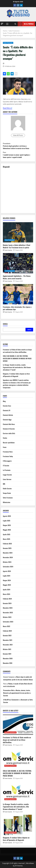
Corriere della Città (9, 433)
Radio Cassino (7, 488)
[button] (2, 24)
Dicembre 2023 (8, 608)
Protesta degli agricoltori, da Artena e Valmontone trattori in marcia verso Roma (18, 146)
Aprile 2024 (7, 590)
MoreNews (30, 863)
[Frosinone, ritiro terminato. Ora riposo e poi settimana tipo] (18, 294)
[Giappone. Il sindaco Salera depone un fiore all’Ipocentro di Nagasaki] (18, 825)
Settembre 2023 (8, 622)
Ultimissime (7, 502)
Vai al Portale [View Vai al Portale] (26, 24)
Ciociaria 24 (7, 410)
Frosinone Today (8, 456)
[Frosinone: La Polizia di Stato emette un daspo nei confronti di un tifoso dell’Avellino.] (18, 725)
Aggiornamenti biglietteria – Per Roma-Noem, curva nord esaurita (17, 277)
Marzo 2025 (6, 539)
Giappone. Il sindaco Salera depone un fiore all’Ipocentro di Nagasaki (16, 375)
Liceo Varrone (7, 479)
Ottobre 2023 (7, 617)
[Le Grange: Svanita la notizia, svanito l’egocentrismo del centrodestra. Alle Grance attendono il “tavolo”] (18, 791)
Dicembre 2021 (8, 640)
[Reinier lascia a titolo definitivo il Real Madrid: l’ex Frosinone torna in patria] (18, 232)
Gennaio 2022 (7, 635)
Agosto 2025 (7, 516)
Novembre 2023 (8, 613)
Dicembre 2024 (8, 553)
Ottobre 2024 (7, 562)
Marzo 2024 (6, 594)
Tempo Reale (7, 493)
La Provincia (7, 470)
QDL (4, 484)
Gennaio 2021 (7, 654)
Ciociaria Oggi (7, 420)
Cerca (5, 324)
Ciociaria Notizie (8, 415)
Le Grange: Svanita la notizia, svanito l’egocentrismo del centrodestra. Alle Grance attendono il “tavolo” (17, 367)
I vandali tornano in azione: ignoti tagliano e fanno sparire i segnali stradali (18, 155)
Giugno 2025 (7, 525)
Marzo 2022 (6, 626)
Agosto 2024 (7, 571)
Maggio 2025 (7, 530)
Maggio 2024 (7, 585)
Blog (4, 401)
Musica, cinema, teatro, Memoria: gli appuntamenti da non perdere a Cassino (17, 693)
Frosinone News (8, 452)
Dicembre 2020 (8, 658)
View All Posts (18, 135)
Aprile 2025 (7, 534)
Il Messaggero (7, 461)
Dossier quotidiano (9, 443)
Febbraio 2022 (7, 631)
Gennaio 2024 (7, 603)
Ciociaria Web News (9, 424)
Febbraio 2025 (7, 544)
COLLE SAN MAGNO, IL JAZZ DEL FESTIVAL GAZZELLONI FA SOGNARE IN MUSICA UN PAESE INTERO (17, 358)
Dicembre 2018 (8, 663)
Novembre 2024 (8, 557)
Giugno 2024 (7, 580)
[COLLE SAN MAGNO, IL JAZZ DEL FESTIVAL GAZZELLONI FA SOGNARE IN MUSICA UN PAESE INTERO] (18, 758)
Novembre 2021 (8, 645)
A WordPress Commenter (11, 700)
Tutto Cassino (8, 250)
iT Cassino (6, 466)
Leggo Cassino (7, 475)
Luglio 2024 (7, 576)
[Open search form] (15, 24)
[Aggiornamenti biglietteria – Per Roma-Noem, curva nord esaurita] (18, 263)
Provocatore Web (8, 690)
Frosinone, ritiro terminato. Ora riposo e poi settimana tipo (17, 308)
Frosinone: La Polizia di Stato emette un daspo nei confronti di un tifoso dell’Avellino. (17, 351)
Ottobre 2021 (7, 649)
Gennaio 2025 (7, 548)
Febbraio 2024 (7, 599)
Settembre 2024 (8, 567)
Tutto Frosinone (8, 43)
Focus (5, 447)
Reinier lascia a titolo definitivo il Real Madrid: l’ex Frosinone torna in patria (17, 246)
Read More (7, 108)
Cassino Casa (7, 406)
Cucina (5, 438)
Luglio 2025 (7, 521)
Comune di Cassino (9, 429)
